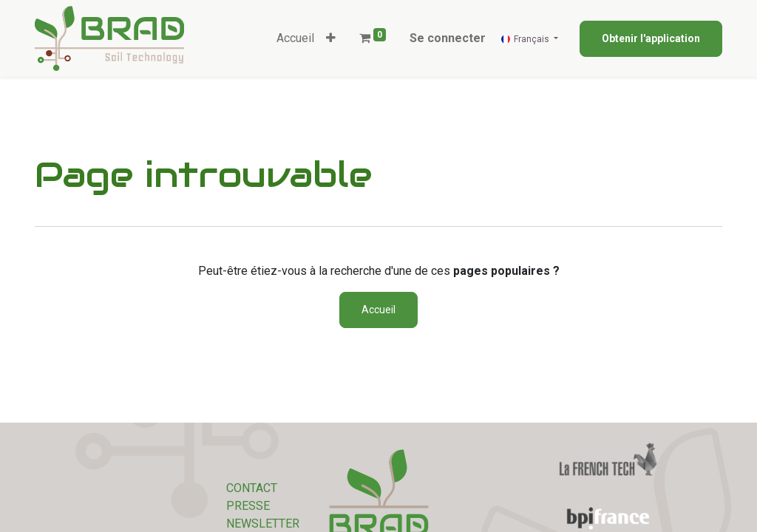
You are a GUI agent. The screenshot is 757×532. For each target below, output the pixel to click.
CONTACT (252, 488)
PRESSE (248, 506)
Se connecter (448, 38)
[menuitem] (295, 38)
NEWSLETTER (263, 524)
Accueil (378, 310)
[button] (331, 38)
